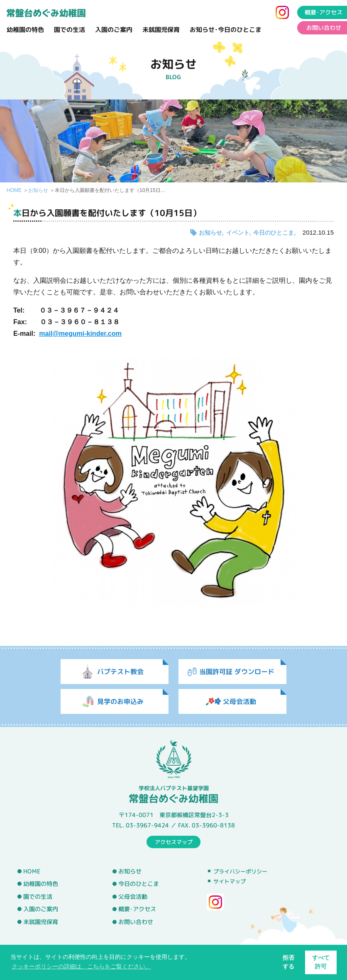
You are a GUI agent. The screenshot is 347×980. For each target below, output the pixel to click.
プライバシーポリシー (240, 871)
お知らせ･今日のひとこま (226, 30)
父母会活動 (133, 897)
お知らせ (38, 190)
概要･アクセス (137, 909)
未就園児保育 (161, 30)
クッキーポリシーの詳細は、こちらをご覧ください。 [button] (81, 966)
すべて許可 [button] (321, 962)
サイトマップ (230, 881)
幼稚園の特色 (25, 30)
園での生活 (70, 30)
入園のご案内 (114, 30)
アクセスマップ (174, 842)
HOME (14, 190)
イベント (238, 233)
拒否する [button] (288, 962)
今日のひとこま (274, 233)
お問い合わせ (136, 922)
